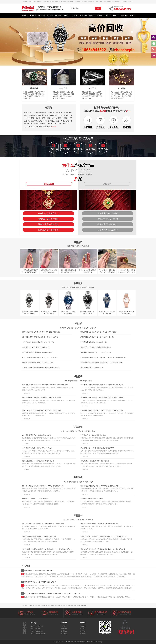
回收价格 (78, 328)
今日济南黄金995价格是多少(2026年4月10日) (38, 342)
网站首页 (25, 15)
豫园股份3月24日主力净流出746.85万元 (36, 347)
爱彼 (93, 431)
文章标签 (83, 629)
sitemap (100, 642)
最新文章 (83, 626)
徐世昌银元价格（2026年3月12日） (93, 368)
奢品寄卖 (92, 15)
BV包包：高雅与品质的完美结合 (92, 499)
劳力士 (65, 287)
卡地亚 (71, 287)
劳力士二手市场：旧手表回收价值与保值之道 (38, 461)
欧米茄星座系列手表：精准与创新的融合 (37, 435)
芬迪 (77, 482)
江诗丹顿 (91, 287)
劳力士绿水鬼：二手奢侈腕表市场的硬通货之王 (97, 448)
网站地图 (81, 642)
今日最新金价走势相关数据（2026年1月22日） (39, 352)
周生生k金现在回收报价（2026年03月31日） (96, 352)
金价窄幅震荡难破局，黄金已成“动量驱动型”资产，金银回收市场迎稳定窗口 (49, 549)
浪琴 (71, 431)
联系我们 (64, 631)
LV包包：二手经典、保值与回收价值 (35, 499)
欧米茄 (76, 287)
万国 (63, 431)
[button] (78, 65)
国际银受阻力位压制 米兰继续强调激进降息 (96, 347)
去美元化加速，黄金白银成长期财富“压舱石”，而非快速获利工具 (103, 536)
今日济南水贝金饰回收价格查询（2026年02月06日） (41, 357)
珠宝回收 (75, 15)
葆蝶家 (66, 482)
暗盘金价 (38, 605)
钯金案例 (85, 246)
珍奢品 (32, 605)
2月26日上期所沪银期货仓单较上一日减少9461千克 (40, 337)
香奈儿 (82, 482)
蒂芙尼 (91, 519)
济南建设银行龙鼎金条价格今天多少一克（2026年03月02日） (102, 363)
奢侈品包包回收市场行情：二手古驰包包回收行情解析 (100, 486)
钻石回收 (58, 15)
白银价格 (93, 328)
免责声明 (64, 629)
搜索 (98, 8)
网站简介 (64, 626)
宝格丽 (79, 519)
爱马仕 (81, 431)
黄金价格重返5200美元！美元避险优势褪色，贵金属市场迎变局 (103, 549)
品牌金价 (71, 328)
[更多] (53, 126)
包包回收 (50, 15)
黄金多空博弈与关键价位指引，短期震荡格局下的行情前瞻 (43, 523)
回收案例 (83, 15)
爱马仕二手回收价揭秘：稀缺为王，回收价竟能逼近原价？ (43, 486)
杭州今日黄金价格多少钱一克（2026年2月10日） (98, 337)
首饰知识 (67, 15)
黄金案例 (71, 246)
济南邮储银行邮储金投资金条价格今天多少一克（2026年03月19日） (104, 357)
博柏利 (72, 482)
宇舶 (76, 431)
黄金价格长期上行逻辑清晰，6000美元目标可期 (39, 536)
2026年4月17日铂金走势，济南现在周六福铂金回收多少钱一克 (102, 398)
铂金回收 (74, 381)
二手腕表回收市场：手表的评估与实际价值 (37, 448)
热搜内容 (83, 631)
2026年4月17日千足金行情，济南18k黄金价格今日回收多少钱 (102, 385)
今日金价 (83, 634)
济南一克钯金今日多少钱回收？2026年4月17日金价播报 (42, 410)
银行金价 (77, 605)
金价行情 (133, 15)
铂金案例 (78, 246)
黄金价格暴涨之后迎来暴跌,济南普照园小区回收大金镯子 (68, 272)
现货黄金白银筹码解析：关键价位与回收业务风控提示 (100, 523)
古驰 (91, 482)
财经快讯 (125, 15)
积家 (67, 431)
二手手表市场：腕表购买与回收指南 (93, 435)
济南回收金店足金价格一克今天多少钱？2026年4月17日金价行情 (45, 385)
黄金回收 (67, 381)
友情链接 (25, 605)
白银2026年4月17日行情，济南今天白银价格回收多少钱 (42, 398)
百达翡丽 (83, 287)
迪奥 (87, 482)
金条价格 (44, 605)
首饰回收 (33, 15)
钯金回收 (82, 381)
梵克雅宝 (87, 431)
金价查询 (63, 328)
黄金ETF (108, 15)
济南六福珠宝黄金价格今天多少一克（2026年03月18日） (42, 332)
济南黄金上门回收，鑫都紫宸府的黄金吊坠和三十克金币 (126, 272)
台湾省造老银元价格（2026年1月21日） (94, 342)
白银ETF (116, 15)
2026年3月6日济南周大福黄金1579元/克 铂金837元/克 (41, 368)
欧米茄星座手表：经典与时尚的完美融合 (95, 461)
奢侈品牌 (100, 15)
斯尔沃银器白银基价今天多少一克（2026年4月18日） (99, 332)
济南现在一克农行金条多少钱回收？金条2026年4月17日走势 (102, 410)
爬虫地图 (84, 605)
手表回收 (42, 15)
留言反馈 (64, 634)
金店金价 (85, 328)
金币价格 (51, 605)
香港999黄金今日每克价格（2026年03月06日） (39, 363)
